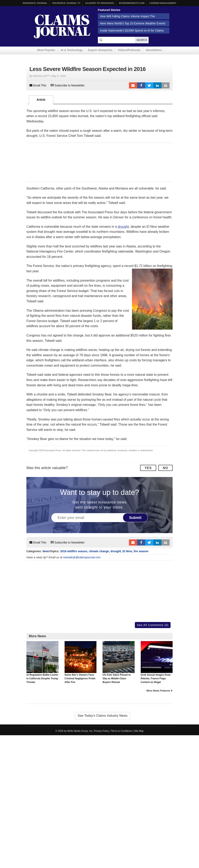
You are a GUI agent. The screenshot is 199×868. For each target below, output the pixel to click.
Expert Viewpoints (100, 50)
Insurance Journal (35, 3)
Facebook (141, 85)
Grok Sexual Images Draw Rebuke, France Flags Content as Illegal (157, 662)
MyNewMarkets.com (132, 3)
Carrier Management (163, 3)
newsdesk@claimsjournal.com (82, 557)
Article (41, 100)
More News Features (158, 691)
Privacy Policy (101, 731)
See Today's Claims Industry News (103, 716)
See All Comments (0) (153, 625)
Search (142, 40)
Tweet (149, 85)
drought (123, 227)
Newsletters (154, 50)
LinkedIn (157, 85)
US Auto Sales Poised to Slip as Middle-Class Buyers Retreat (119, 662)
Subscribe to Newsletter (68, 85)
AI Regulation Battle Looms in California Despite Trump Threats (42, 662)
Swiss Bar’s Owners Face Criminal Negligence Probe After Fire (81, 662)
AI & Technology (72, 50)
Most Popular (46, 50)
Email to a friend (133, 85)
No (165, 468)
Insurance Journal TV (66, 3)
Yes (148, 468)
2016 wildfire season (74, 551)
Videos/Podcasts (129, 50)
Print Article (165, 85)
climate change (99, 551)
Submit (135, 517)
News (46, 551)
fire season (141, 551)
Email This (38, 85)
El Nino (127, 551)
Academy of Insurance (100, 3)
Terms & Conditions (121, 731)
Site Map (139, 731)
